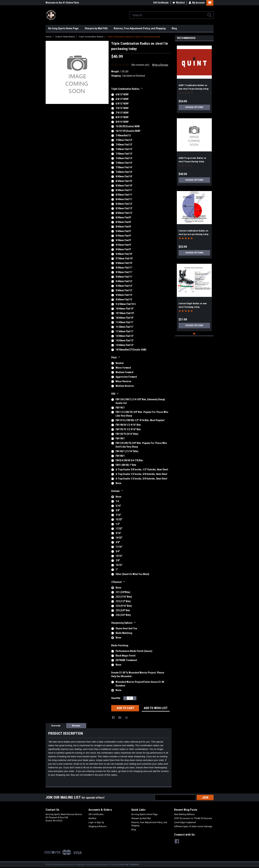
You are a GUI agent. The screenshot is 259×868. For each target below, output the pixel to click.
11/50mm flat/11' (125, 327)
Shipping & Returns (97, 826)
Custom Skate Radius (65, 37)
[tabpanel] (194, 78)
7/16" (118, 515)
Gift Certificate (161, 3)
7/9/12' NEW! (122, 108)
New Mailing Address (184, 814)
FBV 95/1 (120, 408)
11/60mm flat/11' (125, 331)
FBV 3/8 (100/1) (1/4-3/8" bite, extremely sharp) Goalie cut (140, 401)
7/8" (118, 560)
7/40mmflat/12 (123, 135)
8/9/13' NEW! (122, 117)
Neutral (120, 363)
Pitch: (116, 358)
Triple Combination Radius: (127, 89)
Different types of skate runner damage (193, 826)
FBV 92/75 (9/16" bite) (127, 434)
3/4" (118, 551)
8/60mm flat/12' (124, 213)
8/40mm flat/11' (124, 190)
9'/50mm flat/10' (124, 258)
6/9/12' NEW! (122, 104)
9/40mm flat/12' (124, 281)
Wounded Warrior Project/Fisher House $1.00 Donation (140, 684)
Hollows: (117, 491)
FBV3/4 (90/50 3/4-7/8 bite (129, 460)
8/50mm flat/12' (124, 208)
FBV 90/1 (120, 438)
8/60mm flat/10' (124, 186)
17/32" (119, 529)
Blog (174, 28)
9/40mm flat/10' (124, 254)
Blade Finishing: (120, 645)
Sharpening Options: (123, 623)
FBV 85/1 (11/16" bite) (127, 451)
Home (49, 37)
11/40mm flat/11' (125, 322)
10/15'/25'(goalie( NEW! (128, 131)
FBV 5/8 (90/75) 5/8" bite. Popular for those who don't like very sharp (141, 445)
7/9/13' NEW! (122, 113)
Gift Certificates (96, 814)
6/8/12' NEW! (122, 94)
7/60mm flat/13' (124, 158)
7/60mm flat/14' (124, 172)
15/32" (119, 519)
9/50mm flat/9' (123, 240)
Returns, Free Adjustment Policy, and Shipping (140, 28)
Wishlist (179, 3)
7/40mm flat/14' (124, 163)
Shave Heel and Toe (126, 628)
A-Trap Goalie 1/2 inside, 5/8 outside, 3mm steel (141, 479)
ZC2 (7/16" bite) (124, 597)
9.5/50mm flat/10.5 (126, 304)
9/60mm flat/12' (124, 290)
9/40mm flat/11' (124, 268)
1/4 (117, 501)
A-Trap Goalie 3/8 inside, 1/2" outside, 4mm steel (142, 469)
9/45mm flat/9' (123, 236)
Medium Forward (124, 372)
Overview (56, 726)
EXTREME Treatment (126, 660)
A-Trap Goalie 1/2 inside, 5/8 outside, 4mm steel (141, 474)
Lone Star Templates (129, 864)
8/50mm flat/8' (123, 222)
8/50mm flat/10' (124, 181)
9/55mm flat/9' (123, 245)
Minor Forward (123, 368)
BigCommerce (102, 864)
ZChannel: (118, 582)
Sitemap (80, 864)
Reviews (76, 726)
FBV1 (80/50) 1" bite (126, 465)
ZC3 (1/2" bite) (123, 601)
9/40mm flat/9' (123, 231)
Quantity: (116, 698)
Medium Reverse (125, 386)
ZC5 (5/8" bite (123, 610)
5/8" (118, 542)
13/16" (119, 556)
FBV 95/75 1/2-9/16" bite (128, 429)
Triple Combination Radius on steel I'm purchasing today (134, 37)
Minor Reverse (123, 381)
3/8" (118, 510)
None (118, 483)
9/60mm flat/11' (124, 277)
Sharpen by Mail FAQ (96, 28)
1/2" (118, 524)
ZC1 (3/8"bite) (123, 592)
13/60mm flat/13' (125, 345)
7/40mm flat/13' (124, 149)
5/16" (118, 506)
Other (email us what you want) (132, 574)
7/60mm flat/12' (124, 145)
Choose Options (194, 107)
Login (91, 822)
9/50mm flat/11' (124, 272)
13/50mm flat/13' (125, 341)
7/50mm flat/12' (124, 140)
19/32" (119, 538)
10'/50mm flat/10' (125, 313)
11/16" (119, 547)
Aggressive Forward (126, 377)
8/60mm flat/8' (123, 227)
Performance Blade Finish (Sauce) (134, 651)
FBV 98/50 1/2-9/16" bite (128, 425)
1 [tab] (194, 334)
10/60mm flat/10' (125, 318)
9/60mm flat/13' (124, 295)
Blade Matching (124, 633)
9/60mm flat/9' (123, 249)
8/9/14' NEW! (122, 122)
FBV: (115, 394)
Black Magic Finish (126, 656)
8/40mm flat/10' (124, 176)
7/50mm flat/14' (124, 167)
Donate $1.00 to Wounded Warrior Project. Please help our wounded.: (138, 674)
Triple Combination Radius (91, 37)
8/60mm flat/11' (124, 199)
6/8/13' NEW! (122, 99)
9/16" (118, 533)
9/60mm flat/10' (124, 263)
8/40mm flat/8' (123, 217)
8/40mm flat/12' (124, 204)
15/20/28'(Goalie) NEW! (128, 126)
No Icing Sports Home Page (63, 28)
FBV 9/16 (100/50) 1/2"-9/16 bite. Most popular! (140, 420)
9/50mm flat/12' (124, 286)
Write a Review (160, 65)
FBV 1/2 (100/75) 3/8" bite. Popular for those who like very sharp (142, 414)
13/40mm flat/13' (125, 336)
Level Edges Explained (185, 822)
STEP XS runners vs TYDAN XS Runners (193, 818)
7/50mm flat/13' (124, 154)
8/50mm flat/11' (124, 195)
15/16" (119, 565)
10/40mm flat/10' (125, 309)
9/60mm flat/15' (124, 299)
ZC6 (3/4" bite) (123, 615)
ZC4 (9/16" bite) (124, 606)
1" (117, 570)
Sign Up (100, 822)
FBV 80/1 (120, 456)
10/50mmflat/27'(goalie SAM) (131, 350)
